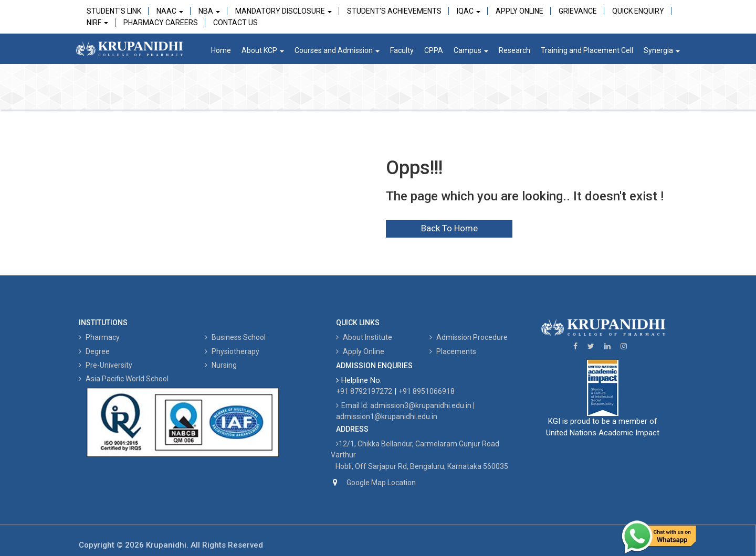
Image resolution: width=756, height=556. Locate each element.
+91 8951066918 (427, 391)
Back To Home (449, 228)
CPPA (434, 50)
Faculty (402, 50)
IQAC (469, 11)
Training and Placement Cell (587, 50)
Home (221, 50)
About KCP (263, 50)
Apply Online (519, 11)
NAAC (170, 11)
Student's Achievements (394, 11)
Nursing (221, 365)
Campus (471, 50)
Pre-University (106, 365)
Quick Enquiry (638, 11)
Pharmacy (99, 337)
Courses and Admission (337, 50)
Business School (235, 337)
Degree (94, 351)
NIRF (97, 23)
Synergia (662, 50)
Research (514, 50)
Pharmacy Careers (161, 23)
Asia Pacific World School (124, 379)
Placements (453, 351)
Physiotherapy (232, 351)
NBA (209, 11)
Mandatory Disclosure (283, 11)
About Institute (364, 337)
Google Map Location (381, 483)
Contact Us (235, 23)
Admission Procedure (469, 337)
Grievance (578, 11)
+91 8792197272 (364, 391)
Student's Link (114, 11)
